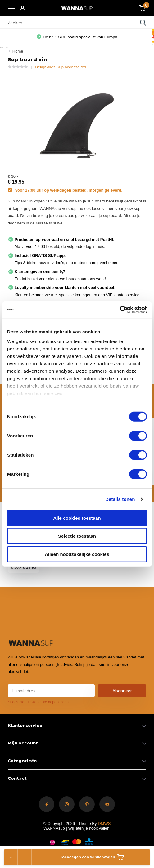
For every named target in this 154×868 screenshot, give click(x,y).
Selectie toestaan (77, 536)
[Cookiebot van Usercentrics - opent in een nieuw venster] (120, 310)
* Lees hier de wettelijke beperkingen (38, 702)
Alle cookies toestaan (77, 518)
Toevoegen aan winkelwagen (92, 857)
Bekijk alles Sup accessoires (61, 67)
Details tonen (120, 499)
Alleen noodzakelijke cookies (77, 554)
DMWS (104, 824)
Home (18, 51)
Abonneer (122, 691)
